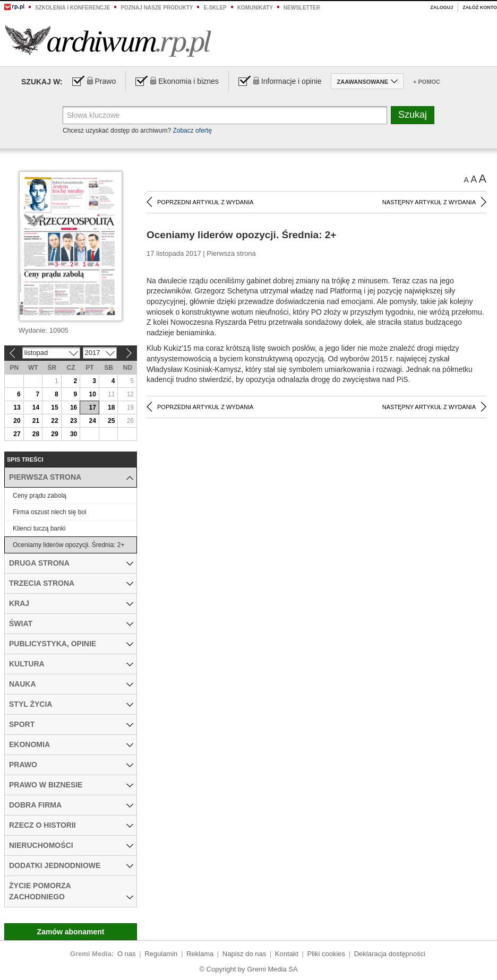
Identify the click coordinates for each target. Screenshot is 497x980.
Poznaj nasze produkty (157, 8)
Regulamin (161, 954)
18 (111, 407)
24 (92, 421)
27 (17, 434)
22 (54, 421)
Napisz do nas (244, 954)
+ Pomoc (427, 82)
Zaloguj (442, 7)
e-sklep (215, 8)
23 (74, 421)
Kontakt (287, 954)
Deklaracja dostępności (390, 954)
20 (17, 421)
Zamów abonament (71, 932)
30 (74, 434)
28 (36, 434)
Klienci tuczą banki (39, 528)
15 (54, 407)
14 (36, 407)
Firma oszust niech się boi (50, 512)
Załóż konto (480, 7)
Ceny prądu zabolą (40, 496)
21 (36, 421)
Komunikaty (255, 8)
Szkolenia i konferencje (72, 8)
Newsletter (302, 8)
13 (17, 407)
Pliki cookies (327, 954)
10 (92, 394)
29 (54, 434)
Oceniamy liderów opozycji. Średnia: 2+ (68, 545)
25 (111, 421)
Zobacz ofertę (192, 131)
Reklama (200, 954)
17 (92, 407)
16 (74, 407)
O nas (127, 954)
